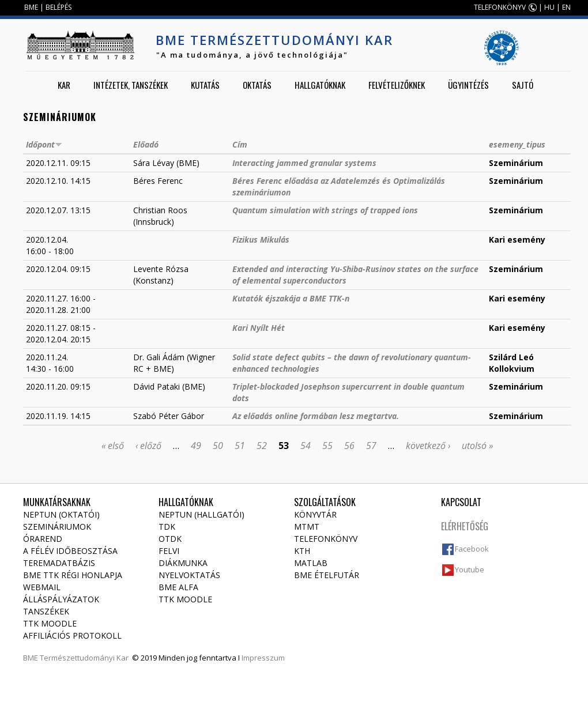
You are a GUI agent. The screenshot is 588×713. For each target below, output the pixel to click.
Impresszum (263, 658)
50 (218, 446)
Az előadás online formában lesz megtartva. (316, 416)
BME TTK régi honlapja (73, 575)
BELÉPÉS (59, 7)
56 (349, 446)
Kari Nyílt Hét (259, 328)
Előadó (146, 144)
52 (262, 446)
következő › (428, 446)
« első (113, 446)
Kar (64, 85)
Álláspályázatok (61, 599)
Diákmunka (183, 563)
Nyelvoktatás (189, 575)
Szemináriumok (57, 527)
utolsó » (477, 446)
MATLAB (311, 563)
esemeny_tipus (517, 144)
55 (327, 446)
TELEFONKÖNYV (500, 7)
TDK (167, 527)
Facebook (472, 549)
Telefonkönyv (326, 539)
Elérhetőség (465, 526)
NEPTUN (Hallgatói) (201, 514)
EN (566, 7)
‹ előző (148, 446)
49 (196, 446)
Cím (240, 144)
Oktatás (257, 85)
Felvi (169, 551)
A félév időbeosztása (70, 551)
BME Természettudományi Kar (274, 40)
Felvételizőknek (397, 85)
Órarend (43, 539)
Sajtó (523, 85)
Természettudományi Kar (84, 658)
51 (240, 446)
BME (31, 7)
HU (549, 7)
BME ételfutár (327, 575)
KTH (302, 551)
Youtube (470, 569)
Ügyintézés (468, 85)
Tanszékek (46, 611)
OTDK (170, 539)
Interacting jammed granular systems (304, 163)
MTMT (307, 527)
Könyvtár (315, 514)
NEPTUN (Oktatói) (61, 514)
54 (306, 446)
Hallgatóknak (320, 85)
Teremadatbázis (59, 563)
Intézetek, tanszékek (131, 85)
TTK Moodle (50, 623)
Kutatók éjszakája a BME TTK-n (291, 298)
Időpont (44, 144)
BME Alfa (178, 587)
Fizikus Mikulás (261, 239)
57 (371, 446)
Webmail (42, 587)
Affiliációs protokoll (72, 635)
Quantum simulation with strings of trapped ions (325, 210)
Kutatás (205, 85)
